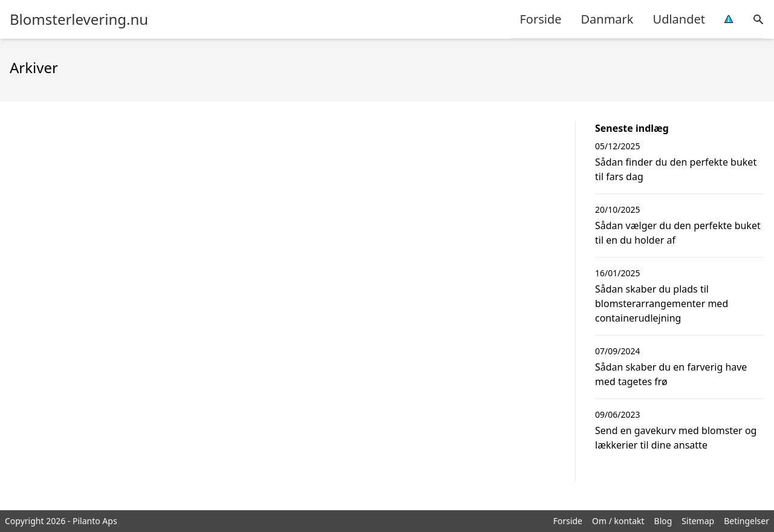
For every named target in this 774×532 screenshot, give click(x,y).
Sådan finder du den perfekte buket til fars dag (676, 169)
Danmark (607, 19)
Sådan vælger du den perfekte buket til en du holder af (678, 233)
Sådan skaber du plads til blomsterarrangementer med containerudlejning (662, 303)
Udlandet (679, 19)
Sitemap (698, 521)
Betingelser (746, 521)
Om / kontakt (618, 521)
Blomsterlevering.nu (79, 19)
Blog (663, 521)
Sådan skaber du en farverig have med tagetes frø (671, 374)
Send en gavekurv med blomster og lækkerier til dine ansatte (676, 438)
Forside (540, 19)
